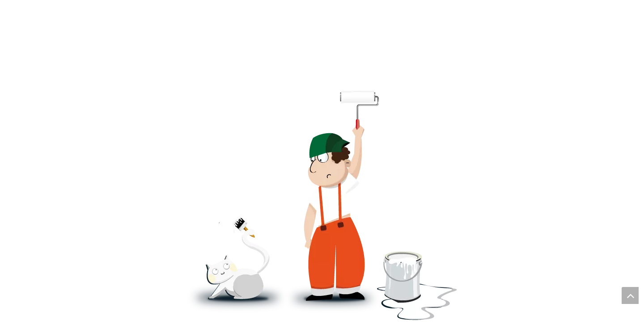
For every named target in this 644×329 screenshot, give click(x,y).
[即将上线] (322, 205)
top (630, 295)
